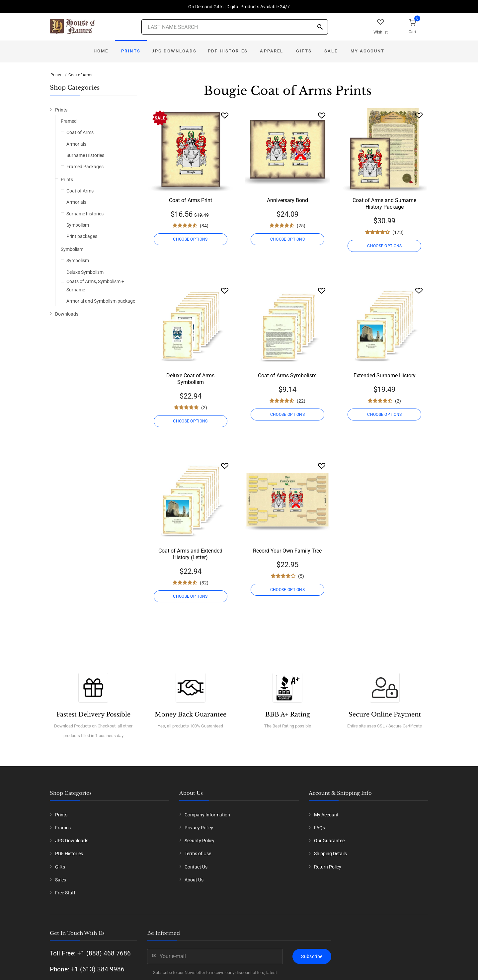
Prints (131, 51)
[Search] (320, 27)
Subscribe (312, 956)
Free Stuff (65, 893)
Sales (61, 880)
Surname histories (85, 214)
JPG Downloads (174, 51)
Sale (331, 51)
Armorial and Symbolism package (101, 301)
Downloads (67, 314)
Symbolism (78, 225)
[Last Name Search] (235, 27)
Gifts (304, 51)
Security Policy (199, 841)
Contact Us (196, 867)
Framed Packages (85, 167)
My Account (368, 51)
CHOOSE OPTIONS (190, 239)
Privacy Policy (199, 828)
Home (101, 51)
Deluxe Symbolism (85, 272)
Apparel (272, 51)
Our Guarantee (329, 841)
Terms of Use (198, 854)
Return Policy (328, 867)
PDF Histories (228, 51)
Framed (69, 121)
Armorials (76, 144)
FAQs (319, 828)
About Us (194, 880)
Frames (63, 828)
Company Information (207, 815)
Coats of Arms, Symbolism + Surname (95, 286)
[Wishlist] (225, 115)
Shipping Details (330, 854)
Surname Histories (85, 155)
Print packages (82, 236)
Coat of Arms (80, 75)
